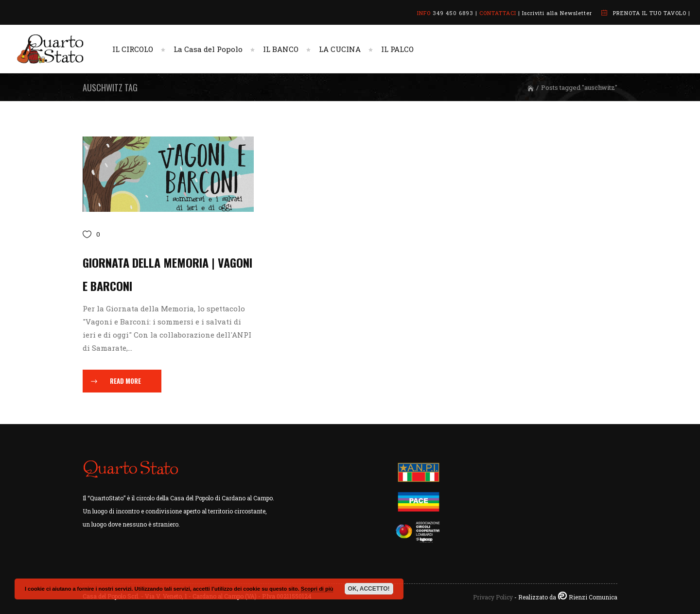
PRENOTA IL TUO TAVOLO (650, 13)
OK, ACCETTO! (369, 589)
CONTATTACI (498, 13)
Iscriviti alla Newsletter (557, 13)
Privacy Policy (493, 597)
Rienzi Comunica (593, 597)
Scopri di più (317, 589)
